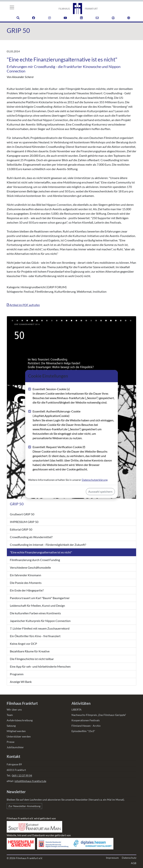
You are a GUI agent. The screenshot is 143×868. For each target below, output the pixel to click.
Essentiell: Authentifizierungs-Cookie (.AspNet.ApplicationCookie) (74, 425)
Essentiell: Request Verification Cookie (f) (74, 458)
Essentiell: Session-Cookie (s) (74, 396)
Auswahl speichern (100, 491)
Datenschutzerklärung (95, 480)
